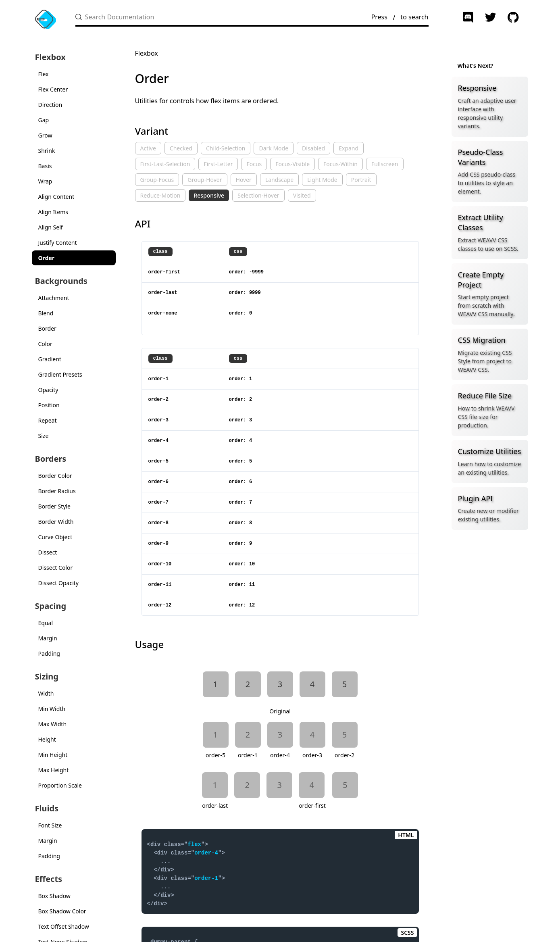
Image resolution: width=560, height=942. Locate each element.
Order (47, 258)
